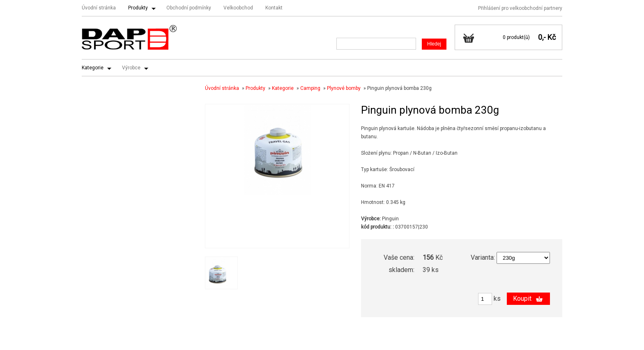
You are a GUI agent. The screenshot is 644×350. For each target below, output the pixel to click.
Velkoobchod (238, 8)
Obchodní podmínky (189, 8)
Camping (310, 88)
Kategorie (93, 68)
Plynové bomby (344, 88)
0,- (542, 37)
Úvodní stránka (99, 8)
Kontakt (274, 8)
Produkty (138, 8)
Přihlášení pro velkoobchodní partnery (520, 8)
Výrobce (131, 68)
